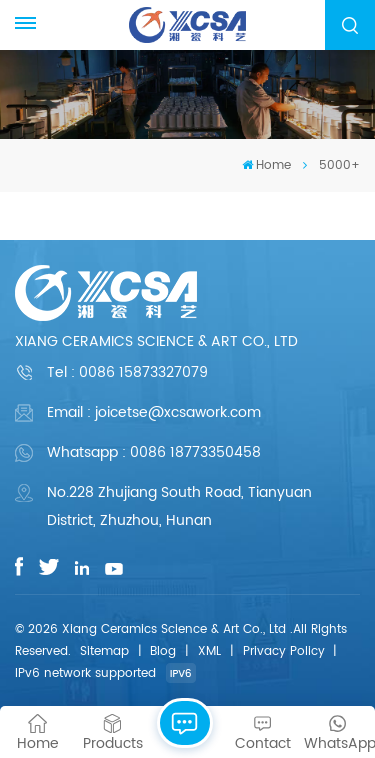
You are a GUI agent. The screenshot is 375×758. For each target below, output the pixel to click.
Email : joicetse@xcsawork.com (154, 412)
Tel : (127, 372)
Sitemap (104, 651)
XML (209, 651)
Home (266, 165)
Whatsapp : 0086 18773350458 (154, 452)
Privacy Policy (284, 651)
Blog (163, 651)
